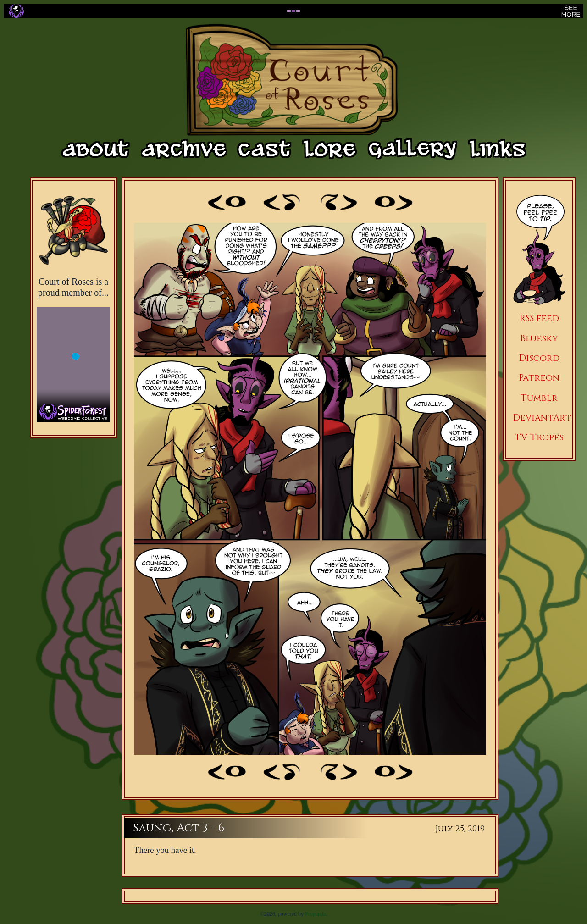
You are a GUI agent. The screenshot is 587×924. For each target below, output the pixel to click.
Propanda (315, 914)
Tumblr (539, 398)
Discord (539, 358)
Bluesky (539, 338)
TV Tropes (539, 437)
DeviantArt (542, 418)
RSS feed (539, 318)
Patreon (539, 378)
